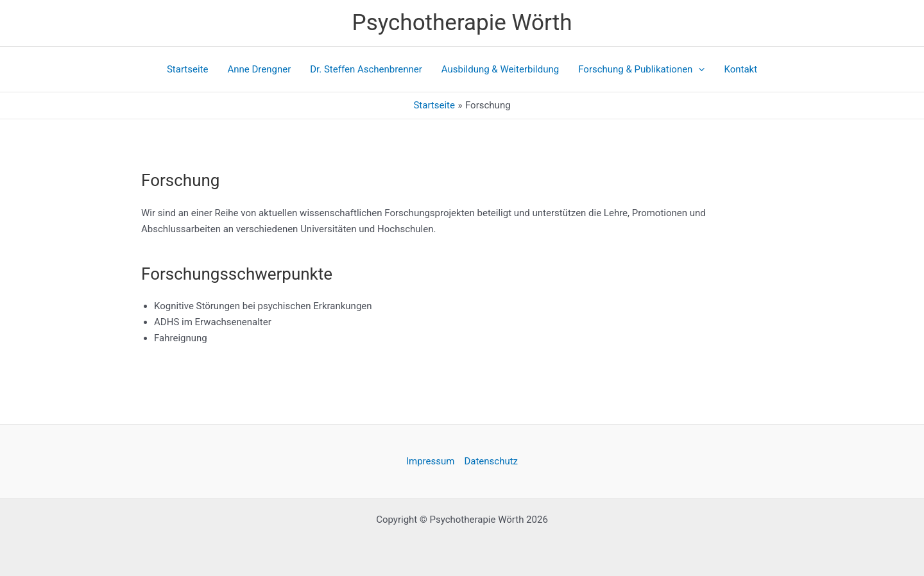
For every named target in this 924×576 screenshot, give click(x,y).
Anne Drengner (259, 69)
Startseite (188, 69)
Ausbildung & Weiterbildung (500, 69)
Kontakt (740, 69)
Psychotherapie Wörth (462, 23)
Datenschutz (491, 461)
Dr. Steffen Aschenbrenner (366, 69)
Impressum (430, 461)
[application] (698, 69)
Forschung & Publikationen (641, 69)
